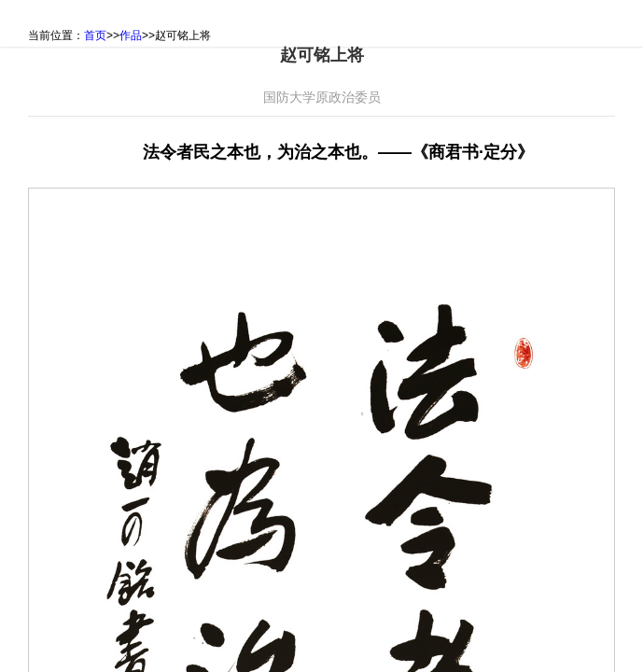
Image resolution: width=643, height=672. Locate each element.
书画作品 (203, 23)
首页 (36, 23)
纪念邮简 (292, 23)
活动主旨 (114, 23)
